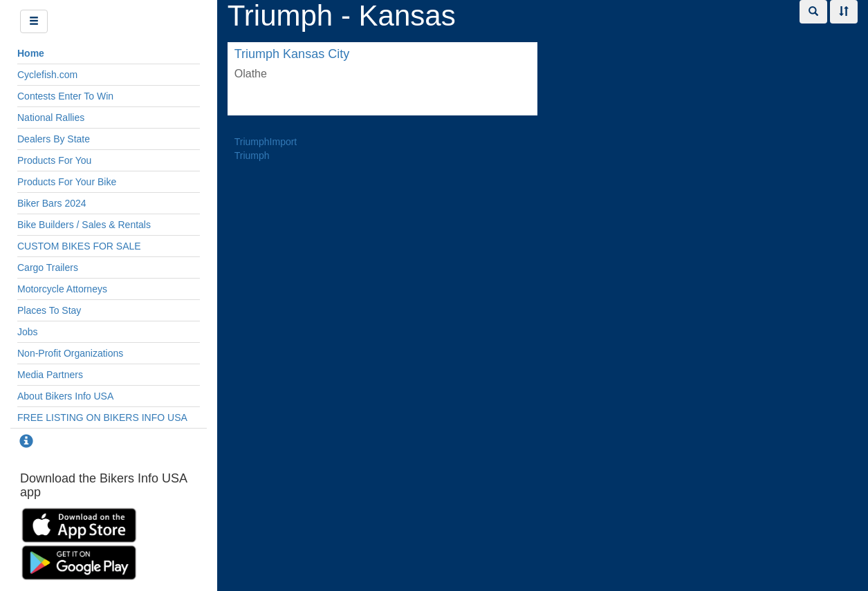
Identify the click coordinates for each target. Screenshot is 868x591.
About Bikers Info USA (65, 396)
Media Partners (50, 375)
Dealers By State (54, 139)
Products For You (54, 160)
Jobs (28, 332)
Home (31, 53)
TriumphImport (266, 142)
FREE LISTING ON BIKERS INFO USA (102, 418)
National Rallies (51, 118)
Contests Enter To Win (65, 96)
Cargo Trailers (48, 268)
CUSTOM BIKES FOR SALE (79, 246)
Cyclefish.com (47, 75)
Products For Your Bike (67, 182)
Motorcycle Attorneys (62, 289)
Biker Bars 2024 (52, 203)
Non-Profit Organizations (70, 353)
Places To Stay (49, 310)
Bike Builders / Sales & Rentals (84, 225)
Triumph (252, 156)
